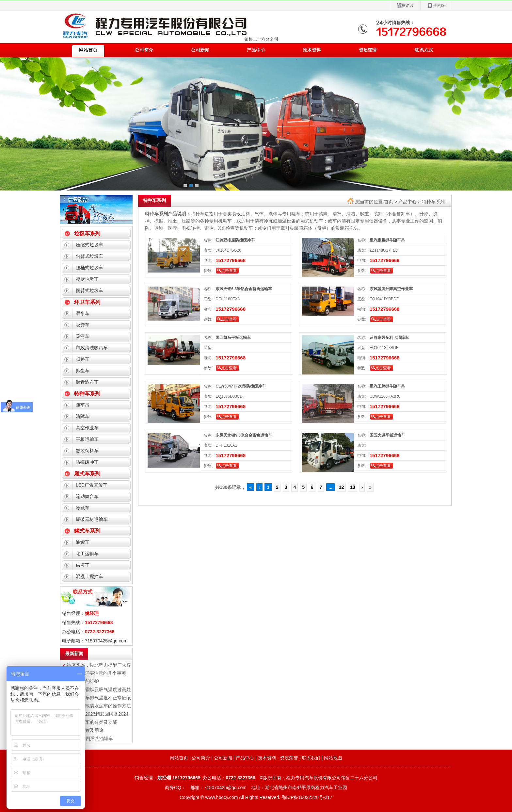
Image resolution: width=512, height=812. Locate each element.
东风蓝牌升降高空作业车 (391, 289)
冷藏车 (83, 508)
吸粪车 (83, 325)
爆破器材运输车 (92, 519)
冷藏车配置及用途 (85, 730)
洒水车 (83, 313)
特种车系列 (87, 394)
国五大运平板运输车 (387, 435)
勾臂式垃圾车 (89, 256)
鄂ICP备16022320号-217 (307, 797)
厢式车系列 (87, 474)
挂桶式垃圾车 (89, 268)
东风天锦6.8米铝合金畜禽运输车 (244, 289)
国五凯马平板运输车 (233, 338)
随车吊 (83, 405)
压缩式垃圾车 (89, 245)
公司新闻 (200, 50)
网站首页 (179, 758)
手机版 (436, 6)
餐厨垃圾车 (87, 279)
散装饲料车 (87, 451)
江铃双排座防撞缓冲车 (235, 240)
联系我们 (311, 758)
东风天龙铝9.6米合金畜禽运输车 (244, 435)
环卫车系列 (87, 302)
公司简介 (144, 50)
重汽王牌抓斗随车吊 (387, 386)
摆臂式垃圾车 (89, 290)
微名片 (405, 6)
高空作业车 (87, 428)
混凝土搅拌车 (89, 576)
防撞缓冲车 (87, 462)
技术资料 (312, 50)
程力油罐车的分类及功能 (92, 722)
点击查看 (229, 271)
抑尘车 (83, 371)
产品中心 (256, 50)
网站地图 (333, 758)
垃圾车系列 (87, 233)
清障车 (83, 416)
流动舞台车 (87, 496)
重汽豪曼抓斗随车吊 (387, 240)
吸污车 (83, 336)
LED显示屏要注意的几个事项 (96, 673)
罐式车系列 (87, 531)
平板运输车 (87, 439)
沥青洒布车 (87, 382)
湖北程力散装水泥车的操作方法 (99, 706)
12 (342, 487)
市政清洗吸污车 (92, 348)
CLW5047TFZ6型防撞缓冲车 (241, 386)
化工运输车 (87, 554)
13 (353, 487)
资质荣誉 (368, 50)
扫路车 (83, 359)
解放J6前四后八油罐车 (90, 738)
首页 (389, 202)
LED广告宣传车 (92, 485)
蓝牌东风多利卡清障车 (389, 338)
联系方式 (424, 50)
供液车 (83, 565)
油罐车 (83, 542)
